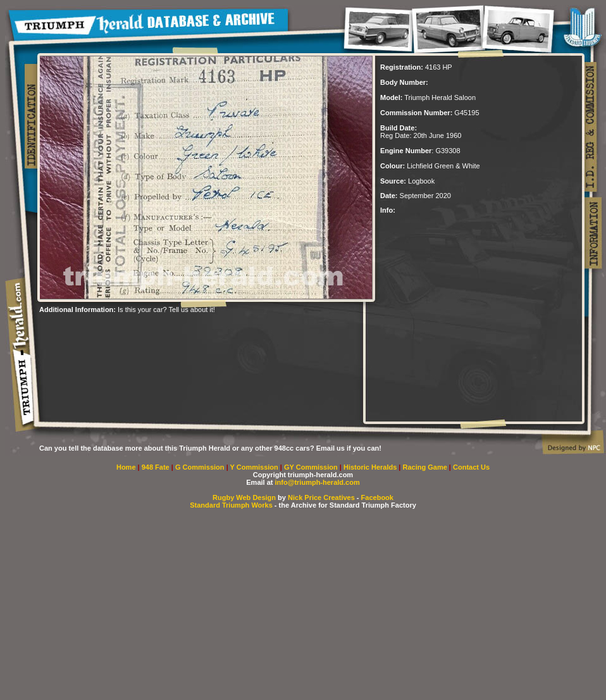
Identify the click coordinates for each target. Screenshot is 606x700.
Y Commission (255, 467)
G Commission (201, 467)
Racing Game (426, 467)
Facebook (377, 497)
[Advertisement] (187, 332)
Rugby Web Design (244, 497)
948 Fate (157, 467)
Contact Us (471, 467)
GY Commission (311, 467)
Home (126, 467)
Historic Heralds (371, 467)
